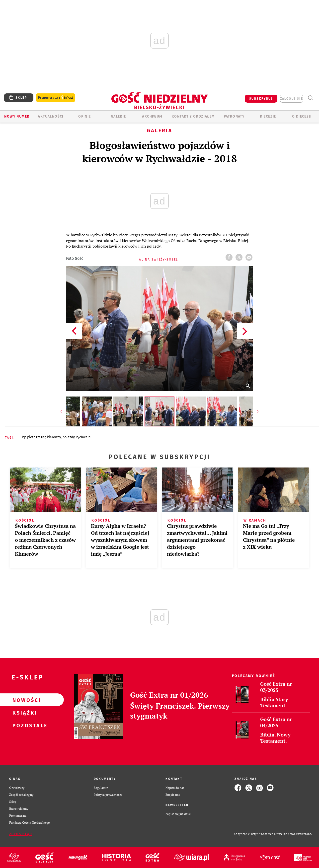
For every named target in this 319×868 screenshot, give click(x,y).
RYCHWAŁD (83, 437)
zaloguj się (292, 99)
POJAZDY (69, 437)
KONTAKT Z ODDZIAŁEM (193, 116)
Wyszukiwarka (310, 98)
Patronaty (234, 116)
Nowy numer (17, 116)
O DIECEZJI (302, 116)
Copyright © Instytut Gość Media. (255, 834)
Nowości (24, 700)
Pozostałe (24, 725)
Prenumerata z (56, 98)
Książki (24, 713)
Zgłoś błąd (21, 834)
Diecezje (268, 116)
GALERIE (119, 116)
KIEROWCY (54, 437)
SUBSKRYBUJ (261, 99)
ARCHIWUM (152, 116)
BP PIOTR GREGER (34, 437)
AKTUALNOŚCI (51, 116)
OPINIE (84, 116)
